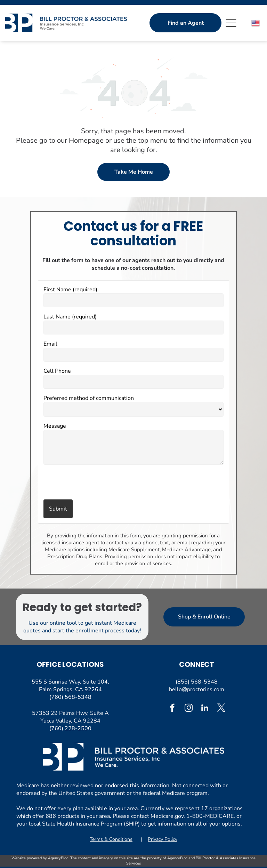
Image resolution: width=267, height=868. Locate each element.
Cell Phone (57, 371)
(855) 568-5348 (197, 682)
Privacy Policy (163, 839)
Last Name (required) (70, 317)
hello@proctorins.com (197, 689)
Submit (58, 509)
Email (50, 344)
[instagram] (189, 709)
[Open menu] (231, 23)
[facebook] (172, 709)
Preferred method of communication (89, 398)
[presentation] (84, 483)
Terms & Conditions (111, 839)
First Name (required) (70, 290)
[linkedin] (205, 709)
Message (55, 426)
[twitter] (221, 709)
